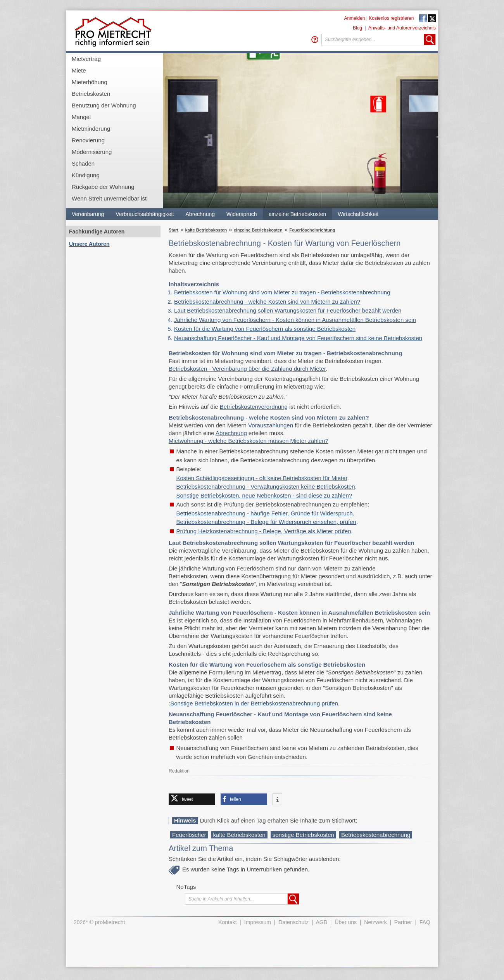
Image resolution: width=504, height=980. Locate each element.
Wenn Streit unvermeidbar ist (109, 198)
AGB (322, 922)
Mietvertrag (86, 59)
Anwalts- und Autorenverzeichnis (402, 28)
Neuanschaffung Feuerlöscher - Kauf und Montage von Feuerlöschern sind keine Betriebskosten (298, 338)
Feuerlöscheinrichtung (312, 230)
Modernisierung (92, 152)
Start (173, 230)
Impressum (258, 922)
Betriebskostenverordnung (254, 407)
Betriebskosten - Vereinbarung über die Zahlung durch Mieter (247, 369)
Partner (403, 922)
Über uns (346, 922)
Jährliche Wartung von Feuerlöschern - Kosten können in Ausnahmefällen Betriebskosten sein (295, 320)
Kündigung (86, 175)
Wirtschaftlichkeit (358, 214)
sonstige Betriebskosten (303, 835)
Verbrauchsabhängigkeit (145, 214)
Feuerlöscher (189, 835)
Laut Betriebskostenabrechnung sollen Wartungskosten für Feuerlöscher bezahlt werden (288, 310)
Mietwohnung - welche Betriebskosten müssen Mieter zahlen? (249, 441)
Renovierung (88, 140)
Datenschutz (293, 922)
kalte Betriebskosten (206, 230)
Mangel (81, 117)
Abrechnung (200, 214)
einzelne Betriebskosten (298, 214)
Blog (357, 28)
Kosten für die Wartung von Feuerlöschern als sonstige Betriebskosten (265, 329)
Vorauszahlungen (271, 425)
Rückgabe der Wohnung (103, 187)
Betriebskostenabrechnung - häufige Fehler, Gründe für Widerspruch (265, 513)
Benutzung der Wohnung (104, 105)
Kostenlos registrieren (391, 18)
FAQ (425, 922)
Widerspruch (242, 214)
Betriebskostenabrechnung (376, 835)
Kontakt (227, 922)
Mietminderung (91, 129)
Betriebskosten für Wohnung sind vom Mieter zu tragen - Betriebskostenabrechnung (282, 292)
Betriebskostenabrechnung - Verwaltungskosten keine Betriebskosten (266, 487)
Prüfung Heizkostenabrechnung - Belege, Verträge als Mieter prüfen (264, 531)
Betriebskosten (91, 94)
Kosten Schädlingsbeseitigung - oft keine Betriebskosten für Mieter (262, 478)
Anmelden (354, 18)
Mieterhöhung (90, 82)
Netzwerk (375, 922)
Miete (79, 70)
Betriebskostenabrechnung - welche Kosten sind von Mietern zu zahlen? (267, 302)
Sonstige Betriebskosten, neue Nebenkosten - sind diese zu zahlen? (264, 495)
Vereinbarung (88, 214)
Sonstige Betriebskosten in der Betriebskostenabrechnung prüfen (254, 703)
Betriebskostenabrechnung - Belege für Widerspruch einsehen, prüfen (266, 522)
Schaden (83, 163)
